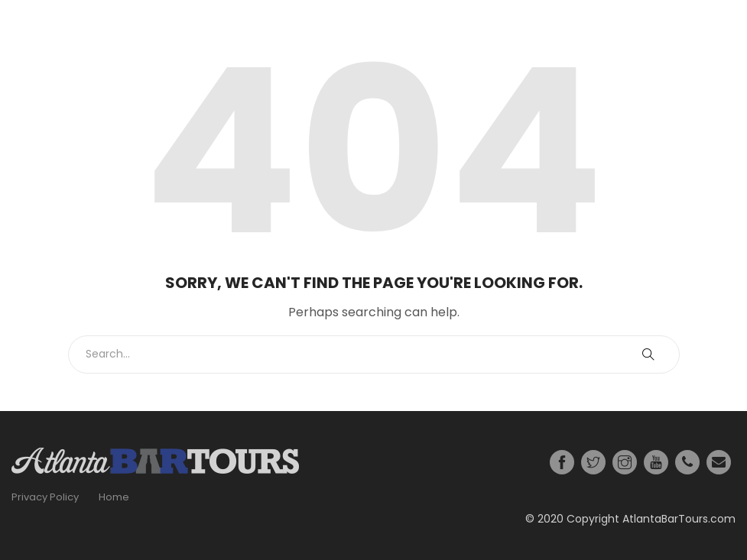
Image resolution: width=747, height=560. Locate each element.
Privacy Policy (45, 497)
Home (114, 497)
